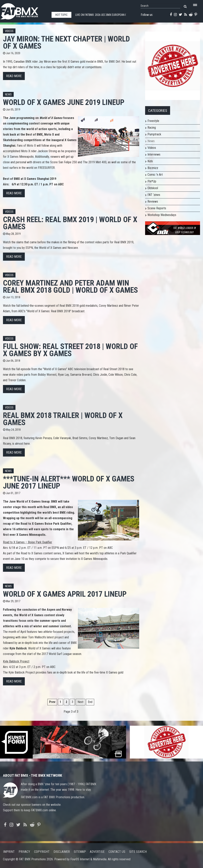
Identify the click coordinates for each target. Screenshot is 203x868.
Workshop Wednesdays (162, 215)
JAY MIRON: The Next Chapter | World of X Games (66, 42)
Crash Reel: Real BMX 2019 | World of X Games (70, 223)
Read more (14, 76)
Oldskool (153, 188)
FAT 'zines (154, 195)
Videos (9, 31)
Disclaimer (62, 852)
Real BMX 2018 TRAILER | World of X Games (63, 419)
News (8, 95)
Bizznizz (153, 168)
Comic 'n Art (155, 175)
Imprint (9, 852)
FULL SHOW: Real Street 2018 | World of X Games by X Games (70, 350)
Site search (138, 852)
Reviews (153, 201)
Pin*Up (152, 181)
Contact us (117, 852)
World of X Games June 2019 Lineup (64, 102)
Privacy (24, 852)
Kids (150, 161)
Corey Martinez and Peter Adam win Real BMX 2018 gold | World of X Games (70, 286)
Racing (152, 128)
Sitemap (80, 852)
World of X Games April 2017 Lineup (65, 594)
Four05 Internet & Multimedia (88, 859)
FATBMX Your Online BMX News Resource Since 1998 (24, 10)
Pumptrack (154, 134)
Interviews (154, 154)
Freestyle (153, 121)
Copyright (42, 852)
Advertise (97, 852)
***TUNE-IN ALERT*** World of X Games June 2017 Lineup (69, 482)
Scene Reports (157, 208)
